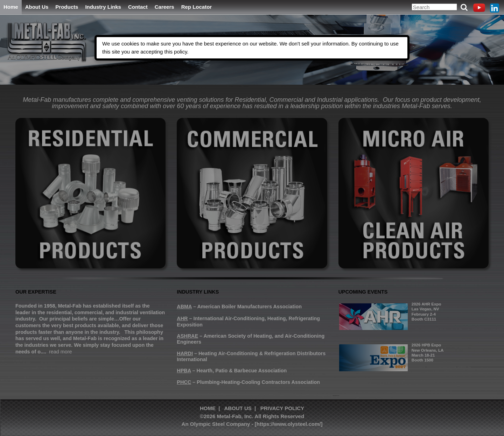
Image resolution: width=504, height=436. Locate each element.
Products (67, 7)
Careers (164, 7)
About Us (37, 7)
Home (11, 7)
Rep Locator (197, 7)
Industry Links (103, 7)
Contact (138, 7)
